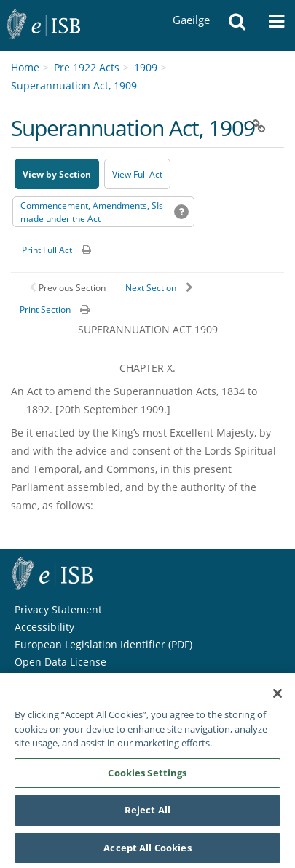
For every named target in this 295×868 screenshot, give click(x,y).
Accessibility (44, 627)
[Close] (278, 698)
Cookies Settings (147, 778)
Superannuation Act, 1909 (74, 85)
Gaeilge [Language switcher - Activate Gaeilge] (191, 6)
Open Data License (60, 662)
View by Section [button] (57, 174)
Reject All (147, 815)
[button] (237, 25)
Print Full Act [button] (47, 250)
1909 (146, 67)
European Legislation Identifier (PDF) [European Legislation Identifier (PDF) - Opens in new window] (103, 644)
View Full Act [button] (137, 174)
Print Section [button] (45, 310)
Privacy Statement (58, 609)
